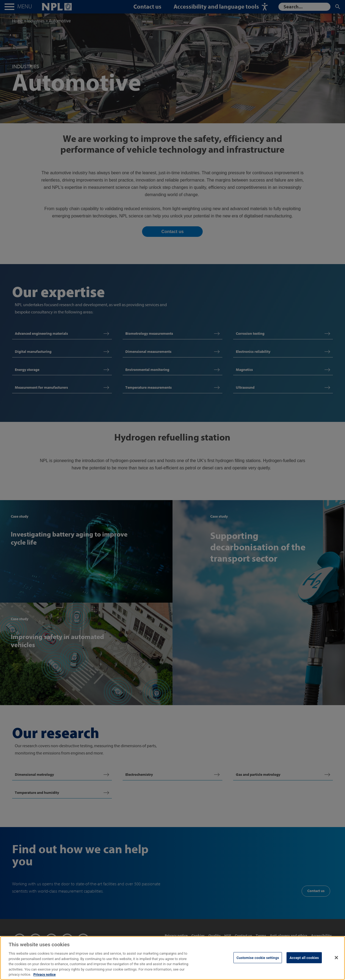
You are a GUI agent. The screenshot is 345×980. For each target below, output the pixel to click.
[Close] (336, 961)
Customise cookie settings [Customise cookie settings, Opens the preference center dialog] (258, 961)
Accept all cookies (304, 961)
